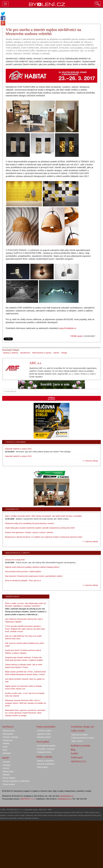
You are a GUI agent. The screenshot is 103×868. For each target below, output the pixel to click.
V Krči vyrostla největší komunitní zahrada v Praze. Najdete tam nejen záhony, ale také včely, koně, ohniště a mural (25, 629)
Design (64, 353)
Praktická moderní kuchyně (83, 738)
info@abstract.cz (64, 799)
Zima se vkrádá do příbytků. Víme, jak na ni (23, 580)
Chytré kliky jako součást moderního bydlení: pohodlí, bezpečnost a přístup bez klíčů (40, 528)
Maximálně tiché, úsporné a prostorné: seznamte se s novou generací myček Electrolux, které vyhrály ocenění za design (25, 713)
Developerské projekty (46, 746)
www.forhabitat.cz (68, 328)
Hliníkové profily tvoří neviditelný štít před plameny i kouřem (29, 523)
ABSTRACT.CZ (78, 761)
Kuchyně (6, 762)
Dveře (5, 747)
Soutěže (74, 753)
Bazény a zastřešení (45, 761)
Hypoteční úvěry (44, 734)
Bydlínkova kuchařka (81, 746)
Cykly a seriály (78, 731)
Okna (5, 750)
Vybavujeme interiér (80, 735)
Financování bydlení (46, 727)
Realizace (7, 753)
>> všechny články (90, 461)
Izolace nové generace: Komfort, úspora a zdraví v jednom (29, 532)
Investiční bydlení (44, 731)
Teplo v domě (77, 741)
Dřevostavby (8, 734)
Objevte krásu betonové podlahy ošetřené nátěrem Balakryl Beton (32, 567)
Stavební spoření (44, 737)
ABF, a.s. (36, 363)
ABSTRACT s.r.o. (28, 799)
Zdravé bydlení (9, 784)
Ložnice (6, 768)
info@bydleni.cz (67, 796)
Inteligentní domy (44, 752)
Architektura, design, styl (82, 727)
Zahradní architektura (46, 764)
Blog (73, 750)
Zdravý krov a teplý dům (15, 560)
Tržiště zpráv (76, 336)
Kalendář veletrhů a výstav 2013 (18, 456)
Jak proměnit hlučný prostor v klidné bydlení (23, 572)
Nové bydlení (43, 742)
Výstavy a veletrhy (10, 353)
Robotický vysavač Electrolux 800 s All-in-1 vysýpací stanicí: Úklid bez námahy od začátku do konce (26, 703)
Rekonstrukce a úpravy (42, 353)
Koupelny (7, 765)
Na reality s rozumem (46, 749)
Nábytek (6, 775)
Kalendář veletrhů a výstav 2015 (18, 449)
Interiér (56, 353)
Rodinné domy (9, 731)
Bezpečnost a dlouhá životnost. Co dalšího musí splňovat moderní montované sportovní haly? (44, 537)
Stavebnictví (25, 353)
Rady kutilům (42, 767)
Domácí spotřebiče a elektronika (16, 781)
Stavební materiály (10, 737)
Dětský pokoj (8, 771)
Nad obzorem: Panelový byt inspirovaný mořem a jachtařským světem (34, 576)
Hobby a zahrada (44, 757)
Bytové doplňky (9, 778)
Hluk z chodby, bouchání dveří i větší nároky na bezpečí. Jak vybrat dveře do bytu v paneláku (43, 516)
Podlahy (6, 743)
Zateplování (8, 740)
